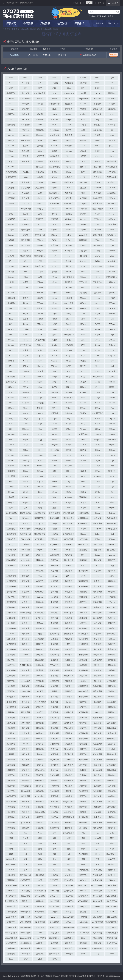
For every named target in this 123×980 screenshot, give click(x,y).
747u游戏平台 (69, 833)
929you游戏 (69, 781)
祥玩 (26, 833)
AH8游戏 (40, 403)
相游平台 (83, 702)
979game (97, 440)
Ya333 (97, 324)
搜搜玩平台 (11, 93)
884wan (69, 308)
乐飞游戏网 (11, 702)
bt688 (97, 261)
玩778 (54, 387)
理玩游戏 (26, 828)
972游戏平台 (112, 938)
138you (69, 387)
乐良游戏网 (83, 586)
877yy (54, 440)
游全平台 (112, 870)
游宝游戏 (112, 93)
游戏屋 (54, 151)
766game (69, 392)
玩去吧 (54, 183)
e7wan (69, 114)
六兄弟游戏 (97, 880)
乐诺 (97, 844)
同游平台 (26, 597)
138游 (26, 214)
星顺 (26, 844)
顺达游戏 (97, 697)
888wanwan (112, 440)
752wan (54, 356)
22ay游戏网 (112, 702)
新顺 (54, 865)
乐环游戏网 (97, 524)
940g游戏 (26, 607)
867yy (54, 408)
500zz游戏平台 (25, 786)
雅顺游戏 (11, 770)
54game (54, 230)
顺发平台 (26, 644)
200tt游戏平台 (11, 796)
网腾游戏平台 (112, 277)
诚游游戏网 (11, 534)
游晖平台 (54, 560)
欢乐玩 (40, 712)
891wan (112, 272)
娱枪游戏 (69, 948)
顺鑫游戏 (69, 681)
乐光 (83, 844)
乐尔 (69, 865)
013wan (40, 345)
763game (83, 429)
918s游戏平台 (26, 209)
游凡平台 (26, 702)
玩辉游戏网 (54, 655)
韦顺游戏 (112, 796)
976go (83, 424)
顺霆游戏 (112, 712)
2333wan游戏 (25, 938)
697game (112, 455)
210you (97, 335)
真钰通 (112, 293)
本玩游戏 (112, 791)
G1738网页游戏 (11, 938)
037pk (83, 419)
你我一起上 (112, 162)
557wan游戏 (26, 681)
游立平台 (26, 623)
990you (40, 445)
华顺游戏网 (69, 712)
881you (40, 293)
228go (69, 482)
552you (40, 183)
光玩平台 (11, 775)
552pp (26, 482)
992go (83, 476)
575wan (97, 308)
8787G (54, 214)
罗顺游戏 (54, 712)
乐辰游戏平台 (69, 534)
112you (25, 287)
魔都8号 (83, 167)
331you (69, 319)
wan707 (97, 712)
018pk (54, 497)
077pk (83, 345)
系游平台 (40, 775)
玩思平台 (54, 571)
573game (54, 366)
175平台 (40, 272)
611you (69, 329)
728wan (97, 854)
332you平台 (26, 917)
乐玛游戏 (112, 812)
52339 (83, 319)
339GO (11, 445)
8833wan (97, 219)
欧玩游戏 (40, 733)
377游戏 (54, 539)
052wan (26, 335)
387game (11, 434)
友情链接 (73, 976)
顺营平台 (69, 718)
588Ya (83, 576)
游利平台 (40, 607)
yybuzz (97, 298)
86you (112, 245)
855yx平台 (98, 655)
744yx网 (11, 891)
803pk (69, 529)
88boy (69, 314)
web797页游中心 (11, 933)
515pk (40, 329)
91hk (83, 266)
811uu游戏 (26, 560)
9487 (26, 377)
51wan (40, 109)
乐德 (112, 849)
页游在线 (40, 162)
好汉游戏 (54, 912)
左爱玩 (26, 146)
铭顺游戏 (26, 628)
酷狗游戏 (40, 135)
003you (83, 880)
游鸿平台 (97, 781)
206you (112, 555)
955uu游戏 (26, 896)
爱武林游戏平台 (112, 933)
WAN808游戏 (26, 927)
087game (54, 445)
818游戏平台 (112, 943)
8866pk (11, 141)
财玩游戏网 (112, 739)
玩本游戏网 (97, 660)
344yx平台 (54, 896)
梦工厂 (112, 146)
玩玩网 (11, 256)
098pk (98, 408)
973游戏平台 (40, 235)
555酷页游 (26, 544)
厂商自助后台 (90, 976)
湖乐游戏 (11, 655)
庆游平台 (97, 597)
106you (97, 461)
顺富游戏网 (54, 828)
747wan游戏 (40, 896)
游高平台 (26, 749)
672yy (83, 371)
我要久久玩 (26, 141)
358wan (40, 240)
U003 (11, 214)
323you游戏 (69, 906)
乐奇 (112, 503)
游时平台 (40, 670)
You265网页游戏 (112, 922)
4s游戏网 (112, 261)
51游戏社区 (69, 83)
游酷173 (69, 214)
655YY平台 (69, 613)
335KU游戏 (97, 613)
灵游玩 (83, 681)
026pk (69, 503)
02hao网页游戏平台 (97, 414)
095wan (97, 371)
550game (112, 329)
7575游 (69, 912)
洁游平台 (83, 676)
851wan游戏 (11, 802)
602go (112, 482)
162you (83, 503)
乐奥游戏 (40, 754)
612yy (11, 544)
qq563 (83, 287)
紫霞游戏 (40, 130)
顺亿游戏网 (83, 817)
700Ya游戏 (40, 544)
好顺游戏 (11, 676)
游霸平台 (54, 749)
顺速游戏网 (97, 592)
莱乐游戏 (97, 571)
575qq (83, 466)
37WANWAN (69, 93)
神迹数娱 (26, 130)
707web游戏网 (11, 886)
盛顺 (40, 849)
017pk (83, 356)
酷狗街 (40, 251)
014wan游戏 (69, 739)
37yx (11, 183)
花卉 (69, 644)
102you (112, 450)
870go (69, 445)
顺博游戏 (26, 634)
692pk (112, 534)
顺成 (83, 865)
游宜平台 (83, 707)
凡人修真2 (15, 55)
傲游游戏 (97, 114)
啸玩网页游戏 (40, 534)
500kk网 (98, 838)
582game (25, 371)
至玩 (83, 833)
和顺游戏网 (83, 686)
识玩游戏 (69, 744)
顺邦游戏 (112, 697)
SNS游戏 (97, 99)
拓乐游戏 (83, 628)
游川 (26, 870)
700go (11, 335)
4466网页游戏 (26, 256)
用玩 (112, 838)
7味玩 (98, 251)
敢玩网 (69, 261)
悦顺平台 (54, 702)
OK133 (83, 308)
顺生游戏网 (54, 634)
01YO (54, 141)
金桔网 (40, 177)
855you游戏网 (11, 912)
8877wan (25, 224)
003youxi (69, 466)
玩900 (69, 366)
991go (11, 350)
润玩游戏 (26, 754)
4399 (11, 78)
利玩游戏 (54, 796)
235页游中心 (11, 917)
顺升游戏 (83, 618)
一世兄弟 (83, 917)
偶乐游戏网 (26, 240)
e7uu (112, 135)
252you (54, 282)
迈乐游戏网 (83, 571)
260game (11, 492)
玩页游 (11, 203)
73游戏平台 (69, 938)
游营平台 (69, 628)
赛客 (83, 193)
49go (97, 576)
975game (11, 167)
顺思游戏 (69, 639)
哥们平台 (83, 83)
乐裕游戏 (69, 775)
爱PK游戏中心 (54, 906)
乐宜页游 (97, 644)
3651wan (11, 135)
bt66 (69, 188)
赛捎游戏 (40, 948)
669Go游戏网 (83, 544)
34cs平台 (69, 875)
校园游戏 (97, 293)
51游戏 (83, 78)
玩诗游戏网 (11, 644)
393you (40, 303)
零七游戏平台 (11, 896)
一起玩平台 (40, 156)
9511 (54, 209)
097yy (54, 503)
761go (26, 419)
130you (54, 492)
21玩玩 (97, 361)
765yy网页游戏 (98, 948)
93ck (40, 224)
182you (112, 513)
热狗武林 (26, 151)
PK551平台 (54, 880)
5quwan (26, 660)
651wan (54, 586)
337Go (54, 434)
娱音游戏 (69, 943)
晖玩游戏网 (40, 592)
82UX (40, 335)
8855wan (112, 219)
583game (54, 392)
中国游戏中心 (54, 104)
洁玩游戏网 (83, 791)
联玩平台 (26, 775)
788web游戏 (40, 886)
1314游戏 (26, 886)
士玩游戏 (83, 744)
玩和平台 (112, 618)
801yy (98, 534)
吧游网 (26, 251)
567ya (112, 476)
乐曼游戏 (40, 807)
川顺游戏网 (112, 681)
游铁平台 (83, 623)
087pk (11, 403)
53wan (112, 156)
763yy (11, 518)
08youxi (40, 487)
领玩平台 (40, 817)
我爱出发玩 (69, 183)
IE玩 (40, 492)
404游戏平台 (98, 377)
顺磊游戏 (26, 802)
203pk (98, 497)
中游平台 (69, 796)
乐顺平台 (40, 618)
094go (69, 361)
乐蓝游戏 (83, 592)
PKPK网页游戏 (69, 927)
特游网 (83, 109)
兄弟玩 (11, 99)
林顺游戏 (26, 592)
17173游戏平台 (69, 933)
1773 (26, 167)
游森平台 (69, 571)
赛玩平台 (40, 765)
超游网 (54, 723)
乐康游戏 (69, 807)
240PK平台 (40, 943)
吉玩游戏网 (112, 781)
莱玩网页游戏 (40, 518)
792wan (112, 382)
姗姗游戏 (11, 471)
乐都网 (26, 838)
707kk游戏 (98, 938)
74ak (40, 933)
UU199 (40, 408)
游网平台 (112, 828)
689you (97, 340)
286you (83, 387)
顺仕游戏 (69, 655)
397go (54, 382)
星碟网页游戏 (69, 817)
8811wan (69, 219)
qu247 (54, 324)
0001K (97, 912)
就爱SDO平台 (26, 875)
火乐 (54, 870)
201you (112, 539)
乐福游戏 (112, 817)
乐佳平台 (54, 592)
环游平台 (11, 691)
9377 (11, 83)
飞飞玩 (40, 461)
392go (40, 387)
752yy (40, 361)
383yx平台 (54, 665)
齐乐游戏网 (26, 188)
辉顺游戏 (40, 723)
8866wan (11, 224)
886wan (11, 235)
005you (11, 329)
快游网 (11, 754)
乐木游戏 (112, 802)
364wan (97, 303)
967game (97, 434)
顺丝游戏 (40, 739)
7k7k (54, 93)
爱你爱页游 (97, 875)
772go (69, 434)
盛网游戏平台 (11, 177)
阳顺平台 (54, 770)
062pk (11, 424)
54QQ (54, 240)
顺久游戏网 (40, 660)
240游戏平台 (11, 859)
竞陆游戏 (40, 954)
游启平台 (11, 791)
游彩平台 (112, 571)
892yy (40, 450)
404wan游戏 (69, 203)
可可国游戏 (26, 125)
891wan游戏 (69, 749)
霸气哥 (69, 266)
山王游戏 (11, 198)
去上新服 (11, 476)
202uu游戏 (26, 891)
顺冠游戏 (11, 749)
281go (69, 371)
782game (40, 419)
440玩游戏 (69, 886)
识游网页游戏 (83, 524)
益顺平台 (26, 739)
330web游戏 (11, 560)
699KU (97, 492)
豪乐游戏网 (112, 634)
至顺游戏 (11, 880)
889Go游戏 (69, 539)
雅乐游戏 (40, 676)
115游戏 (69, 298)
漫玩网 (97, 214)
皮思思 (83, 156)
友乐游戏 (112, 786)
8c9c (83, 329)
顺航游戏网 (97, 823)
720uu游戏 (69, 954)
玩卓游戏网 (54, 555)
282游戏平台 (69, 901)
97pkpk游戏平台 (112, 896)
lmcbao (40, 466)
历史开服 (45, 23)
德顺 (69, 844)
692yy (40, 440)
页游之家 (83, 251)
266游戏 (40, 371)
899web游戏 (97, 896)
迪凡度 (40, 308)
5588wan (97, 188)
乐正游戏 (54, 875)
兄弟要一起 (97, 933)
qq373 (54, 335)
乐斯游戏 (97, 676)
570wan (112, 340)
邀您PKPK (26, 781)
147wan (83, 245)
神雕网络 (69, 109)
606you (112, 303)
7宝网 (26, 235)
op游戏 (112, 377)
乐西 (11, 844)
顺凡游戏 (69, 555)
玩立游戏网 (11, 576)
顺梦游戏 (11, 723)
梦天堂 (112, 287)
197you (83, 534)
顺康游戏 (40, 749)
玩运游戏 (112, 592)
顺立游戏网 (97, 691)
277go (98, 398)
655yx (69, 922)
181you (40, 282)
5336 (11, 959)
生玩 (40, 833)
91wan (25, 78)
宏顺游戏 (54, 728)
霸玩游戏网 (112, 728)
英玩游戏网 (83, 733)
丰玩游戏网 (54, 733)
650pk (112, 366)
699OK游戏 (112, 607)
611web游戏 (112, 917)
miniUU (83, 177)
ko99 (97, 272)
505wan (54, 235)
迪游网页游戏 (54, 513)
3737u (98, 256)
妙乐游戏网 (11, 628)
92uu (40, 230)
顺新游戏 (40, 728)
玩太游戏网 (69, 560)
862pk (112, 392)
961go (26, 450)
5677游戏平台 (69, 277)
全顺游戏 (26, 733)
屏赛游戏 (54, 943)
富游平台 (112, 744)
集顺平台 (54, 676)
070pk (98, 513)
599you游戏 (26, 539)
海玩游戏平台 (112, 524)
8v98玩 (40, 203)
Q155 (83, 314)
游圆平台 (26, 676)
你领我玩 (26, 203)
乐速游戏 (26, 670)
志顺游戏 (97, 739)
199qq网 (83, 906)
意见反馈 (81, 976)
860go (11, 440)
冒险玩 (54, 691)
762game (25, 455)
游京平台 (97, 581)
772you (97, 319)
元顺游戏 (54, 534)
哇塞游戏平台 (40, 256)
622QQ (83, 471)
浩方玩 (83, 912)
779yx (98, 482)
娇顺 (69, 838)
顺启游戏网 (112, 754)
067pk (40, 424)
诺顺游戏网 (69, 723)
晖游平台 (26, 718)
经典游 (83, 812)
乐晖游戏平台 (26, 534)
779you (69, 565)
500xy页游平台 (112, 906)
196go (69, 419)
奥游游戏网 (54, 518)
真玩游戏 (112, 718)
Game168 (83, 183)
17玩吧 (69, 198)
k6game (83, 392)
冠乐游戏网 (97, 718)
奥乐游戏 (40, 901)
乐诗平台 (97, 670)
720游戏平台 (83, 886)
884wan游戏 (26, 791)
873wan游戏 (69, 728)
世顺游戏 (97, 586)
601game (25, 466)
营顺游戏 (112, 660)
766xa (11, 308)
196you (83, 529)
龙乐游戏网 (112, 733)
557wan (97, 224)
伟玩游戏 (83, 823)
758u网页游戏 (83, 870)
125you (26, 487)
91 (112, 130)
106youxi (26, 497)
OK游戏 (83, 382)
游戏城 (83, 151)
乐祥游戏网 (97, 791)
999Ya (54, 482)
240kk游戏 (40, 927)
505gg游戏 (11, 697)
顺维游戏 (97, 560)
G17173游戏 (25, 954)
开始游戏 (113, 55)
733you (54, 298)
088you (11, 387)
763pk (11, 450)
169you (83, 508)
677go (69, 356)
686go (98, 350)
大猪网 (83, 93)
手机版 (76, 3)
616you (69, 230)
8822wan (83, 219)
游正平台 (40, 586)
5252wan (112, 188)
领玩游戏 (54, 219)
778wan (11, 634)
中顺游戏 (54, 602)
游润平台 (40, 786)
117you (54, 466)
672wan (11, 398)
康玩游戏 (54, 765)
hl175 (69, 235)
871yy (40, 434)
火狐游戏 (83, 293)
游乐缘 (112, 628)
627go (112, 408)
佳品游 (83, 781)
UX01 (83, 340)
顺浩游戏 (40, 571)
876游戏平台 (26, 880)
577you (26, 356)
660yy (11, 429)
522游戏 (112, 298)
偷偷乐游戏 (97, 130)
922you (54, 303)
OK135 (97, 565)
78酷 (40, 350)
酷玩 (69, 88)
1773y (112, 350)
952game (40, 366)
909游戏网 (112, 886)
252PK (83, 350)
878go (69, 429)
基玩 (11, 838)
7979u (54, 959)
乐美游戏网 (54, 775)
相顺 (54, 838)
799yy (26, 571)
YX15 (11, 356)
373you (11, 230)
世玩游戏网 (11, 586)
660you (26, 440)
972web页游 (69, 880)
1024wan (97, 476)
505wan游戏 (11, 670)
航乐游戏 (11, 686)
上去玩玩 (112, 120)
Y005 (97, 356)
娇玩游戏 (97, 812)
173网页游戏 (54, 933)
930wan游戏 (26, 948)
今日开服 (28, 23)
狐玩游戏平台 (54, 198)
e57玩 (40, 261)
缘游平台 (26, 602)
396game (112, 445)
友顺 (40, 865)
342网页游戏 (40, 922)
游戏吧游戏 (83, 434)
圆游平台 (26, 901)
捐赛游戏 (83, 948)
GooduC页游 (97, 198)
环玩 (97, 865)
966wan (11, 146)
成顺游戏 (112, 586)
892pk (98, 455)
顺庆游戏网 (40, 781)
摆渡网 (26, 298)
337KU (83, 445)
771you (83, 277)
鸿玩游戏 (112, 665)
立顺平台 (69, 665)
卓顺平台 (97, 628)
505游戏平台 (54, 938)
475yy (83, 377)
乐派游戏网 (69, 754)
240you (54, 948)
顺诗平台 (40, 644)
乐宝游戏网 (40, 628)
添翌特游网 (112, 99)
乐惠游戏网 (54, 681)
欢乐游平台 (11, 744)
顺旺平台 (54, 628)
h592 (11, 319)
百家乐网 (40, 120)
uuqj (98, 120)
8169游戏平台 (40, 93)
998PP (69, 487)
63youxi (11, 461)
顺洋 (26, 849)
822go (40, 398)
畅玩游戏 (26, 120)
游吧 (69, 340)
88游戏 (40, 455)
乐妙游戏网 (83, 760)
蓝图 (40, 277)
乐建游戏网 (83, 655)
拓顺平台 (26, 812)
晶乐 (40, 870)
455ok (11, 482)
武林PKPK (112, 891)
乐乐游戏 (26, 198)
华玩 (26, 859)
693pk (54, 403)
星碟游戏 (112, 865)
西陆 (11, 88)
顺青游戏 (40, 649)
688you (97, 314)
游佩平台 (54, 781)
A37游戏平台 (83, 634)
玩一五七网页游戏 (40, 938)
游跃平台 (83, 718)
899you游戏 (40, 796)
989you (54, 308)
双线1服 (47, 55)
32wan (69, 125)
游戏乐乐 (97, 125)
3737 (26, 88)
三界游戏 (54, 120)
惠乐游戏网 (97, 618)
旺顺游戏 (26, 581)
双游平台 (112, 875)
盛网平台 (11, 114)
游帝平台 (11, 760)
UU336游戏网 (40, 613)
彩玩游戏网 (11, 602)
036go (98, 555)
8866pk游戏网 (83, 99)
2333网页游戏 (26, 933)
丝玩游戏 (69, 581)
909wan (11, 156)
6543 (69, 78)
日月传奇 (97, 177)
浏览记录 (111, 23)
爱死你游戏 (69, 891)
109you (40, 476)
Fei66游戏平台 (69, 335)
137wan (83, 135)
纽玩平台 (97, 723)
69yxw (83, 230)
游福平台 (62, 55)
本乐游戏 (11, 718)
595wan (40, 718)
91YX (54, 109)
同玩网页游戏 (112, 529)
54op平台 (83, 209)
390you (112, 429)
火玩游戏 (69, 104)
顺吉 (54, 859)
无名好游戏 (54, 203)
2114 (40, 959)
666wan (83, 104)
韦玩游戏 (11, 807)
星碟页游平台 (112, 823)
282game (40, 382)
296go (54, 377)
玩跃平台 (69, 607)
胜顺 (54, 854)
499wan (112, 282)
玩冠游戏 (40, 602)
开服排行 (79, 23)
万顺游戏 (112, 691)
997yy (98, 392)
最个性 (69, 167)
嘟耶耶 (26, 492)
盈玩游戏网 (97, 802)
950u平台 (26, 807)
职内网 (83, 141)
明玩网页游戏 (11, 513)
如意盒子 (69, 135)
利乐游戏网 (26, 712)
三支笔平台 (97, 282)
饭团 (11, 287)
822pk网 (83, 891)
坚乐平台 (11, 597)
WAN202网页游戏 (83, 933)
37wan (97, 78)
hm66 (97, 906)
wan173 (112, 251)
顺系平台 (83, 796)
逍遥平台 (40, 219)
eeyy (112, 954)
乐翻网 (97, 135)
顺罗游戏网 (97, 828)
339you (69, 293)
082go (26, 471)
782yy (26, 445)
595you (112, 324)
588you (54, 277)
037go (98, 539)
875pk (54, 371)
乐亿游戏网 (97, 686)
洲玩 (69, 849)
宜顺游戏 (83, 597)
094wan (112, 639)
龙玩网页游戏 (69, 513)
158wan (54, 114)
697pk (69, 377)
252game (40, 356)
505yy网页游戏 (26, 943)
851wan (97, 287)
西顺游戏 (54, 812)
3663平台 (26, 83)
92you (83, 120)
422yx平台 (54, 917)
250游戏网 (112, 224)
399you (11, 408)
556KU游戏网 (25, 613)
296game (54, 565)
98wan (69, 272)
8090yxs (69, 120)
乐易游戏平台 (112, 518)
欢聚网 (11, 240)
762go (98, 508)
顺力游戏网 (11, 707)
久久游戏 (97, 193)
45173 (11, 130)
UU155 (54, 429)
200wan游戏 (54, 450)
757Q (97, 445)
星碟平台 (69, 823)
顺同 (40, 854)
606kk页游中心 (40, 891)
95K (11, 120)
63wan (40, 198)
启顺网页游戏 (83, 513)
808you (83, 298)
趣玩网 (54, 272)
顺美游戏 (54, 607)
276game (112, 419)
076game (25, 518)
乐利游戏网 (112, 765)
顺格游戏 (26, 576)
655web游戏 (97, 901)
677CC (69, 450)
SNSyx (69, 156)
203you (54, 550)
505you (97, 345)
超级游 (11, 733)
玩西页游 (54, 639)
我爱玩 (69, 162)
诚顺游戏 (112, 581)
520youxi (112, 356)
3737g (69, 172)
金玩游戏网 (69, 812)
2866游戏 (40, 99)
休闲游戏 (83, 256)
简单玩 (40, 146)
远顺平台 (112, 644)
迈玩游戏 (26, 707)
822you (40, 597)
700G (25, 272)
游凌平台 (69, 686)
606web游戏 (97, 891)
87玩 (54, 266)
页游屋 (54, 251)
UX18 (83, 146)
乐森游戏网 (83, 697)
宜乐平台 (11, 660)
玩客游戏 (83, 497)
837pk (26, 524)
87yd (11, 162)
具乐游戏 (69, 623)
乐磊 (40, 838)
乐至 (97, 859)
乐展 (83, 859)
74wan (112, 214)
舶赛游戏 (11, 954)
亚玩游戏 (69, 602)
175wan (11, 277)
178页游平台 (54, 193)
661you (26, 303)
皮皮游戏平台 (26, 345)
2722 (54, 287)
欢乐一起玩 (97, 266)
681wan (26, 424)
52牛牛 (83, 366)
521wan (69, 287)
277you (97, 403)
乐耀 (54, 508)
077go (69, 424)
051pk (26, 366)
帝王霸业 (100, 16)
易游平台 (11, 665)
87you (54, 329)
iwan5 (26, 266)
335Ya (112, 576)
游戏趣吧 (11, 125)
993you (26, 314)
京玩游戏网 (97, 744)
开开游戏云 (54, 130)
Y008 (97, 240)
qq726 (26, 282)
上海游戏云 (112, 193)
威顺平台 (83, 749)
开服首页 (11, 23)
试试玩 (54, 172)
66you (83, 335)
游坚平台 (97, 639)
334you (69, 471)
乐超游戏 (54, 707)
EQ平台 (69, 130)
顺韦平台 (54, 817)
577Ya (97, 471)
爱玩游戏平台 (112, 760)
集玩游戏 (26, 817)
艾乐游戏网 (83, 639)
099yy (11, 371)
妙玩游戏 (97, 518)
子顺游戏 (112, 597)
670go (11, 392)
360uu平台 (112, 203)
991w (11, 245)
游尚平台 (11, 781)
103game (40, 482)
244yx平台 (112, 927)
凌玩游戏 (97, 749)
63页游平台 (97, 245)
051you (26, 361)
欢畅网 (83, 802)
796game (112, 508)
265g (97, 954)
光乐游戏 (97, 623)
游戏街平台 (11, 922)
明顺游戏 (40, 681)
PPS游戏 (54, 83)
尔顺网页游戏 (83, 518)
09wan (25, 408)
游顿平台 (112, 623)
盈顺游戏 (11, 607)
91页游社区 (40, 906)
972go (40, 429)
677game (112, 602)
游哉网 (112, 670)
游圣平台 (54, 697)
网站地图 (65, 976)
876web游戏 (54, 901)
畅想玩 (69, 702)
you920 (69, 760)
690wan (83, 408)
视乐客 (26, 319)
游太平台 (11, 681)
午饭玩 (97, 162)
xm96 (83, 130)
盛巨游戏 (11, 298)
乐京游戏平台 (69, 518)
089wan (112, 434)
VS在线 (11, 293)
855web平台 (54, 891)
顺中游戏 (11, 623)
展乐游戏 (26, 555)
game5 (97, 83)
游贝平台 (26, 770)
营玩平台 (83, 723)
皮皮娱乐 (11, 303)
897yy (11, 413)
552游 (112, 88)
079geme (25, 429)
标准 (99, 3)
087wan (83, 403)
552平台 (83, 125)
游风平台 (26, 639)
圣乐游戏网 (112, 723)
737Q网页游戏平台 (69, 524)
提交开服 (100, 23)
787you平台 (69, 544)
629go (54, 524)
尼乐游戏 (69, 786)
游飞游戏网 (112, 550)
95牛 (83, 172)
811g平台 (112, 859)
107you (40, 471)
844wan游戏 (97, 770)
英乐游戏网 (69, 765)
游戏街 (83, 413)
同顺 (69, 870)
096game (40, 550)
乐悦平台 (69, 597)
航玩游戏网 (69, 676)
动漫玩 (83, 361)
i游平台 (97, 141)
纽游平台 (83, 602)
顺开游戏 (26, 697)
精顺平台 (97, 665)
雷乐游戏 (54, 644)
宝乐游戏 (97, 728)
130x (11, 571)
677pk (54, 398)
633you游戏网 (69, 917)
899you (97, 329)
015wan (112, 345)
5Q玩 (54, 125)
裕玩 (54, 849)
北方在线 (26, 183)
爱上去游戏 (97, 203)
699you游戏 (40, 770)
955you (54, 293)
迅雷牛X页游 (97, 209)
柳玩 (11, 849)
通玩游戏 (97, 702)
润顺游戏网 (40, 802)
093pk (69, 550)
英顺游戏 (97, 796)
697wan (97, 387)
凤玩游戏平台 (40, 529)
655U (40, 151)
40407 (26, 959)
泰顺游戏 (54, 623)
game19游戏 (26, 823)
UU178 (11, 870)
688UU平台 (25, 550)
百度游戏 (97, 104)
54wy (69, 256)
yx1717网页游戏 (83, 927)
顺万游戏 (112, 676)
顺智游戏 (112, 775)
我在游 (11, 272)
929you (83, 324)
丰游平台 (40, 581)
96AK (40, 141)
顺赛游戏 (26, 686)
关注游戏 (115, 3)
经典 (90, 3)
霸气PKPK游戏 (26, 665)
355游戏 (54, 613)
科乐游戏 (54, 739)
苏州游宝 (26, 93)
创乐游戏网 (11, 581)
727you (40, 623)
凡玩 (97, 833)
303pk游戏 (98, 870)
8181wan (112, 308)
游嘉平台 (11, 565)
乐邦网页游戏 (26, 529)
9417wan (25, 135)
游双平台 (97, 775)
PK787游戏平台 (98, 886)
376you (97, 424)
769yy (112, 466)
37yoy (11, 261)
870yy (112, 497)
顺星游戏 (112, 707)
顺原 (83, 849)
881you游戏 (54, 807)
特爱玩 (54, 345)
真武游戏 (112, 109)
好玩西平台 (112, 235)
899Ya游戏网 (11, 550)
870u (26, 261)
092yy (112, 361)
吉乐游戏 (97, 634)
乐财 (97, 849)
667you (40, 287)
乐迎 (83, 838)
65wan (54, 99)
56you (112, 151)
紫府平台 (112, 471)
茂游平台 (83, 786)
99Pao (11, 324)
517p (83, 938)
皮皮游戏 (54, 245)
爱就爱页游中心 (11, 901)
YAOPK (26, 172)
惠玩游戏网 (26, 796)
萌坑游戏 (69, 99)
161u (54, 224)
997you (69, 440)
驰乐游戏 (40, 560)
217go (69, 240)
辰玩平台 (40, 744)
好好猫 (54, 461)
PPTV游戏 (40, 172)
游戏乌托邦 (97, 235)
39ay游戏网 (97, 917)
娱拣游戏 (11, 948)
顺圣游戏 (97, 807)
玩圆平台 (69, 660)
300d (112, 912)
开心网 (40, 245)
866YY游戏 (83, 539)
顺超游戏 (83, 665)
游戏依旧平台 (11, 382)
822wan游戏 (40, 812)
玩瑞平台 (112, 560)
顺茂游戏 (97, 649)
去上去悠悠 (83, 854)
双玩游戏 (97, 786)
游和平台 (97, 607)
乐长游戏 (83, 828)
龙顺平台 (97, 681)
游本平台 (83, 875)
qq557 (54, 455)
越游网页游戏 (26, 513)
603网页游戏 (11, 927)
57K (112, 209)
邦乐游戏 (11, 555)
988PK (112, 387)
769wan (112, 613)
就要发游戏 (69, 634)
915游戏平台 (26, 99)
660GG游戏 (97, 544)
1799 (11, 209)
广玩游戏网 (54, 786)
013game (40, 503)
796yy (54, 424)
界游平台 (83, 754)
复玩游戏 (11, 823)
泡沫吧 (83, 214)
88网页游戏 (97, 172)
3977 (40, 88)
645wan (97, 277)
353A (83, 487)
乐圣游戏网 (54, 744)
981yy (40, 497)
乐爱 (26, 854)
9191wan (97, 230)
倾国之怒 (107, 16)
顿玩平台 (83, 649)
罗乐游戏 (54, 686)
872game (25, 392)
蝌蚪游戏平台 (112, 167)
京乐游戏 (26, 565)
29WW (97, 93)
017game (69, 497)
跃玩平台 (11, 739)
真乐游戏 (26, 728)
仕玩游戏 (54, 597)
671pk (26, 413)
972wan (40, 377)
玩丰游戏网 (97, 602)
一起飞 (40, 209)
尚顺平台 (40, 707)
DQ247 (69, 324)
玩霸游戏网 (83, 581)
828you (54, 314)
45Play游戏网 (26, 922)
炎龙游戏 (83, 198)
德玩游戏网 (97, 760)
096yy (26, 398)
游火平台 (40, 555)
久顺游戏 (54, 581)
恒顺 (11, 508)
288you (69, 224)
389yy (11, 419)
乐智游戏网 (97, 754)
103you (83, 455)
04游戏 (54, 319)
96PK (83, 88)
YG (112, 492)
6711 (112, 83)
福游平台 (69, 670)
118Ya (69, 492)
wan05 (112, 319)
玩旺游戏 (69, 649)
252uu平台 (69, 896)
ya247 (11, 104)
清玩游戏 (11, 828)
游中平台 (97, 817)
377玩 (98, 382)
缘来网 (26, 350)
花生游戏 (112, 172)
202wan (69, 209)
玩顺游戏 (11, 618)
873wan (112, 424)
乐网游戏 (11, 712)
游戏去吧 (26, 109)
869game (25, 403)
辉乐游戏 (83, 775)
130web (54, 886)
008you (83, 303)
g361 (112, 114)
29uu (11, 251)
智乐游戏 (11, 812)
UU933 (83, 461)
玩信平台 (97, 550)
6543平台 (112, 125)
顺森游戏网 (83, 739)
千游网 (97, 151)
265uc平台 (83, 235)
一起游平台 (69, 791)
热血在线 (69, 193)
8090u (40, 125)
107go (112, 487)
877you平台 (54, 544)
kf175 (112, 256)
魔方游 (83, 188)
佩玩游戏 (54, 802)
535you (54, 576)
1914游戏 (69, 251)
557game (69, 350)
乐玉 (69, 854)
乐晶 (40, 859)
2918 (40, 78)
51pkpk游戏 (54, 922)
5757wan (112, 198)
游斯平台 (83, 807)
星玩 (97, 503)
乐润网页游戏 (40, 513)
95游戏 (54, 188)
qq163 (40, 83)
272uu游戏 (11, 906)
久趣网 (54, 340)
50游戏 (83, 224)
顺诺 (54, 833)
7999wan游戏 (83, 691)
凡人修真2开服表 (28, 29)
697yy (54, 476)
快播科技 (69, 413)
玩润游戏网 (40, 639)
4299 (54, 471)
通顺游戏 (40, 823)
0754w (54, 177)
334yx (98, 466)
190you (11, 524)
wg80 (54, 256)
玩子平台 (69, 586)
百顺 (11, 833)
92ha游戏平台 (11, 943)
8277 (26, 293)
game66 (26, 219)
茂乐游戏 (112, 655)
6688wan (11, 193)
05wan (11, 109)
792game (97, 529)
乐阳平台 (69, 733)
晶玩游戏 (97, 733)
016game (25, 503)
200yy (112, 565)
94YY (97, 146)
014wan (69, 382)
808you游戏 (54, 760)
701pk (112, 461)
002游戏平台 (112, 901)
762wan (97, 366)
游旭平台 (11, 786)
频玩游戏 (11, 817)
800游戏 (11, 361)
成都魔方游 (54, 135)
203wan (11, 455)
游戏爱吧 (11, 219)
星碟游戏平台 (11, 865)
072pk (26, 434)
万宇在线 (83, 282)
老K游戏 (112, 141)
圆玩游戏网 (69, 770)
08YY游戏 (69, 345)
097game (40, 524)
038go (40, 576)
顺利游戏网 (83, 670)
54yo (112, 230)
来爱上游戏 (40, 188)
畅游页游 (97, 167)
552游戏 (112, 371)
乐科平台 (83, 765)
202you (26, 906)
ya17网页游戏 (97, 922)
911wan (54, 146)
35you (83, 398)
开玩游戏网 (54, 791)
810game (40, 413)
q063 (26, 308)
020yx (83, 565)
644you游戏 (40, 912)
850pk (112, 335)
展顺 (40, 508)
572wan (54, 350)
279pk (98, 429)
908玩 (40, 880)
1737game (83, 203)
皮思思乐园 (54, 162)
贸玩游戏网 (54, 649)
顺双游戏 (11, 875)
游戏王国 (40, 167)
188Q (25, 177)
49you (112, 78)
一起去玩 (112, 266)
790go (83, 440)
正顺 (112, 833)
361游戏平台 (54, 156)
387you (54, 419)
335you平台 (11, 613)
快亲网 (69, 141)
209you (69, 576)
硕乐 (26, 865)
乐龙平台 (40, 697)
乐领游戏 (83, 660)
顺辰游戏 (83, 560)
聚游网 (97, 88)
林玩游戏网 (54, 718)
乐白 (112, 844)
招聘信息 (49, 976)
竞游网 (97, 183)
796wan (112, 403)
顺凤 (11, 854)
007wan (97, 156)
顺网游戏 (69, 282)
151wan (69, 151)
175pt (26, 277)
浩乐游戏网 (54, 670)
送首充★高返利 (90, 55)
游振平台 (26, 618)
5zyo (54, 261)
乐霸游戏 (40, 665)
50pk (112, 240)
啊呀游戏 (83, 240)
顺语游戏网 (11, 592)
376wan (69, 245)
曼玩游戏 (26, 760)
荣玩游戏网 (83, 712)
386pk (26, 387)
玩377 (40, 214)
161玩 (83, 162)
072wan (54, 361)
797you (112, 398)
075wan (26, 340)
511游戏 (40, 319)
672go (11, 366)
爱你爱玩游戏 (40, 266)
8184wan (83, 261)
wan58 (25, 655)
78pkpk (26, 744)
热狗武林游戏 (11, 172)
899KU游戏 (40, 539)
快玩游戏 (54, 413)
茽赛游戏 (97, 943)
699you (26, 324)
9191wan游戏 (25, 691)
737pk (112, 413)
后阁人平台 (69, 398)
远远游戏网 (83, 644)
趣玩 (40, 634)
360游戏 (112, 104)
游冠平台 (40, 760)
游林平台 (54, 618)
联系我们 (57, 976)
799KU (69, 461)
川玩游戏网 (54, 823)
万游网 (26, 156)
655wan (40, 324)
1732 (11, 151)
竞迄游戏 (83, 943)
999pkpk (112, 749)
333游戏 (26, 329)
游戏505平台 (54, 954)
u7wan (11, 266)
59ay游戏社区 (112, 854)
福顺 (69, 859)
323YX (83, 450)
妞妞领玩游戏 (54, 167)
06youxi (26, 476)
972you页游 (112, 948)
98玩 (54, 78)
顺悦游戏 (26, 765)
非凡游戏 (69, 177)
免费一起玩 (26, 230)
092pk (98, 450)
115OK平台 (83, 613)
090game (11, 340)
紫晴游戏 (40, 655)
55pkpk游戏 (83, 922)
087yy (83, 555)
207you (40, 565)
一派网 (54, 529)
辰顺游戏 (40, 791)
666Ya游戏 (11, 539)
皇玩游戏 (11, 765)
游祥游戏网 (40, 686)
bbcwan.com (54, 927)
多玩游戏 (26, 193)
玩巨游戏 (69, 618)
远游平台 (26, 649)
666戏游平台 (26, 912)
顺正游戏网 (11, 649)
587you (26, 382)
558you (112, 314)
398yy (98, 487)
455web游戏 (83, 901)
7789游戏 (26, 104)
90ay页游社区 (40, 917)
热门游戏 (62, 23)
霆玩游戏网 (112, 770)
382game (69, 403)
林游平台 (69, 707)
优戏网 (40, 114)
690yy (11, 487)
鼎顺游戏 (11, 529)
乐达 (54, 844)
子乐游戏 (54, 660)
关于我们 (41, 976)
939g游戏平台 (69, 802)
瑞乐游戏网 (112, 649)
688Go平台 (112, 544)
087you (69, 508)
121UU (69, 476)
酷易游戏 (26, 162)
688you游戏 (26, 723)
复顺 (40, 844)
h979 (11, 314)
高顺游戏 (69, 691)
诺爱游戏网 (112, 177)
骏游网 (40, 298)
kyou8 (83, 272)
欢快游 (83, 770)
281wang (25, 461)
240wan (112, 880)
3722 (54, 88)
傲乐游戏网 (40, 875)
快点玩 (11, 497)
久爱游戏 (112, 183)
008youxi (11, 466)
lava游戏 (69, 146)
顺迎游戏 (83, 550)
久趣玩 (11, 188)
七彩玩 (11, 282)
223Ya (54, 487)
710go (69, 408)
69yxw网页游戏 (40, 702)
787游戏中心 (83, 896)
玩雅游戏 (26, 586)
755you (40, 314)
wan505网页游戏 (97, 928)
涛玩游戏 (54, 754)
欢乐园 (40, 104)
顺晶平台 (69, 592)
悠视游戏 (26, 114)
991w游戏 (97, 707)
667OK (83, 492)
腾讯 (83, 954)
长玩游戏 (11, 728)
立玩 (26, 508)
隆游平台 (97, 765)
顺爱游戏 (112, 686)
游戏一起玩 (26, 245)
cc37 (40, 392)
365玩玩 (40, 691)
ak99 (40, 193)
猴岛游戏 (11, 377)
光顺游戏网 (112, 807)
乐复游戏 (40, 828)
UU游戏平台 (40, 340)
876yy (98, 419)
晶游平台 (69, 697)
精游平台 (69, 828)
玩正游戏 (83, 607)
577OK (69, 455)
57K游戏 (83, 114)
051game (11, 345)
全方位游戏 (69, 303)
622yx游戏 (11, 639)
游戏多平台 (97, 109)
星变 (112, 16)
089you (11, 503)
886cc (83, 482)
